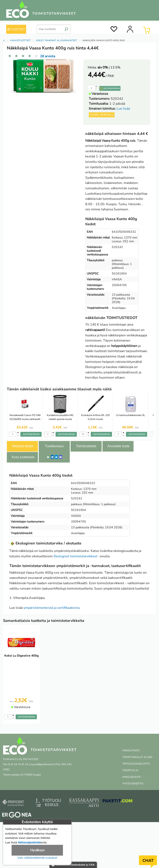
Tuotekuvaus (54, 446)
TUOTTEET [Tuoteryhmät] (16, 29)
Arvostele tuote (119, 446)
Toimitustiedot (86, 446)
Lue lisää (123, 109)
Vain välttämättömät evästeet (37, 858)
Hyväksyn (37, 850)
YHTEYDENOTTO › (133, 784)
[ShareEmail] (48, 457)
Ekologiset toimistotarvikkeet (76, 556)
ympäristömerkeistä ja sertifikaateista (51, 608)
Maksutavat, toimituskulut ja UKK (73, 865)
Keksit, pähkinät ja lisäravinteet (57, 40)
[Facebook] (61, 457)
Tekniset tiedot (22, 446)
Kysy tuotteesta (23, 457)
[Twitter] (56, 457)
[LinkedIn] (52, 457)
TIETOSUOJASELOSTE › (136, 764)
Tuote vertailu (102, 115)
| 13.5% (109, 67)
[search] (66, 28)
